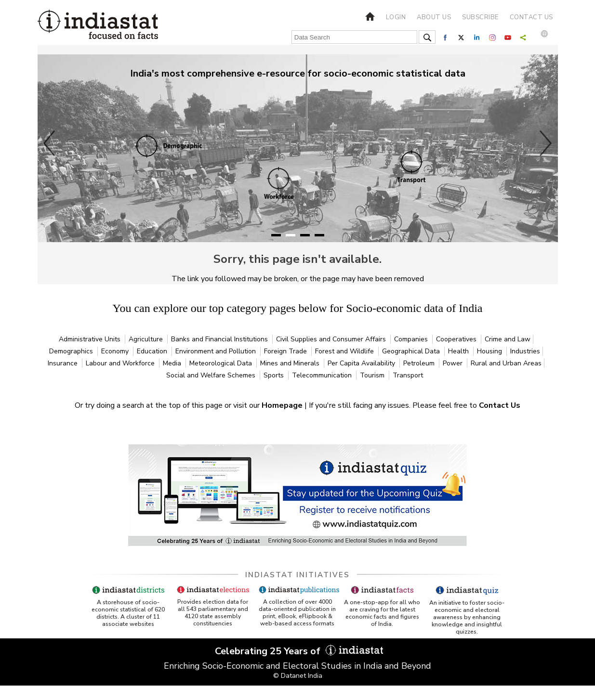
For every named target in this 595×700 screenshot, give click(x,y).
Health (459, 351)
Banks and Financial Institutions (220, 339)
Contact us (531, 17)
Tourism (373, 375)
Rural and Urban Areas (506, 363)
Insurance (64, 363)
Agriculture (147, 339)
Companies (412, 339)
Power (454, 363)
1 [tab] (276, 235)
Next (546, 143)
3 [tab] (305, 235)
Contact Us (500, 405)
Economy (116, 351)
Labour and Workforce (121, 363)
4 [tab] (319, 235)
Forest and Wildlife (345, 351)
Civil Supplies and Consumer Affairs (332, 339)
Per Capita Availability (362, 363)
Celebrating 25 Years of (298, 651)
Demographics (72, 351)
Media (173, 363)
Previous (50, 143)
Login (396, 17)
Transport (408, 375)
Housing (490, 351)
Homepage (283, 405)
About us (434, 17)
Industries (525, 351)
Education (153, 351)
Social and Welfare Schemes (212, 375)
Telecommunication (323, 375)
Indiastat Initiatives (297, 575)
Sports (275, 375)
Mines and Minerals (291, 363)
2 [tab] (291, 235)
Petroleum (420, 363)
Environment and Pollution (217, 351)
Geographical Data (412, 351)
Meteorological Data (222, 363)
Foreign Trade (286, 351)
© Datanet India (298, 676)
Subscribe (480, 17)
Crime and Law (508, 339)
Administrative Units (91, 339)
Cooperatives (457, 339)
